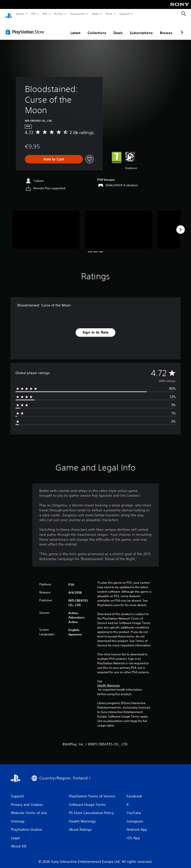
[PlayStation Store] (26, 27)
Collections (97, 28)
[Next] (181, 225)
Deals (118, 28)
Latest (75, 28)
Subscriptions (141, 28)
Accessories (77, 14)
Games (20, 14)
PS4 (45, 14)
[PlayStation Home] (9, 14)
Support (124, 14)
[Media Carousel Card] (46, 225)
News (96, 14)
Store (109, 14)
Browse (166, 28)
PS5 (33, 14)
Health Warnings (109, 681)
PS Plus (59, 14)
